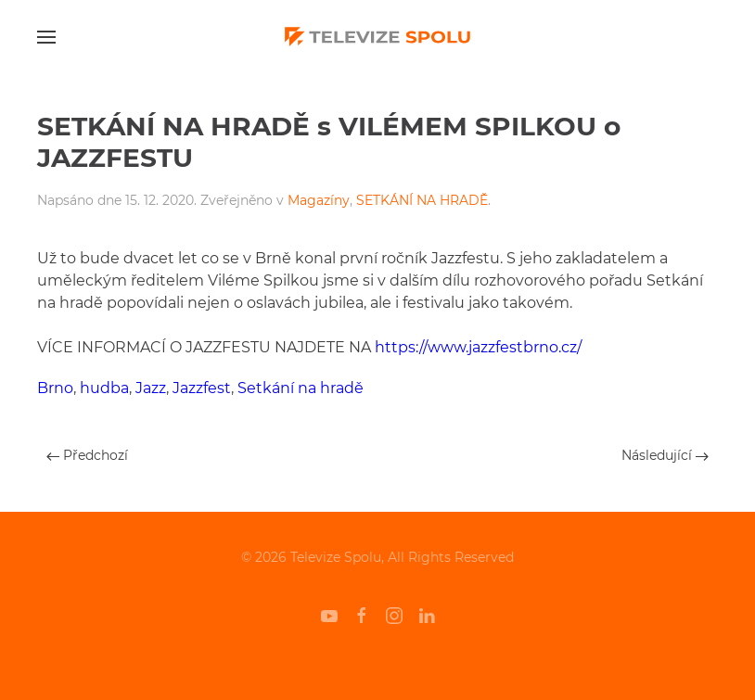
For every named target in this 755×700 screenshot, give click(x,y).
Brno (55, 388)
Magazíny (319, 200)
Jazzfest (202, 388)
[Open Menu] (46, 37)
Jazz (151, 388)
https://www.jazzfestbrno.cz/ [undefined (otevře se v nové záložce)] (478, 347)
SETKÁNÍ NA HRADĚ (422, 200)
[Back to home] (377, 37)
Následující (665, 455)
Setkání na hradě (301, 388)
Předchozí (87, 455)
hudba (104, 388)
